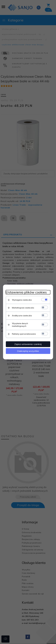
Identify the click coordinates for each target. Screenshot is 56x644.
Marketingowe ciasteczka (23, 308)
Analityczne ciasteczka (22, 316)
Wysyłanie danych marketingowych (20, 325)
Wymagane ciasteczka (22, 300)
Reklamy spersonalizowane (24, 334)
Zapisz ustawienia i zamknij (28, 344)
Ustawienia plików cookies (26, 292)
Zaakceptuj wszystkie (28, 351)
